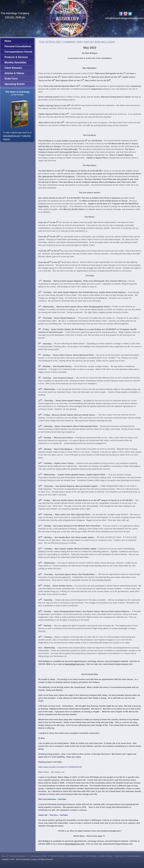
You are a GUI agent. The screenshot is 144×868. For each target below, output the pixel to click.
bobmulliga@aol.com (11, 136)
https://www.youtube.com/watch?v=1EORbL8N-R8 (60, 767)
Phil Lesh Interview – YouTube (52, 799)
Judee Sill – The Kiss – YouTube (53, 815)
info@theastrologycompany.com (125, 18)
